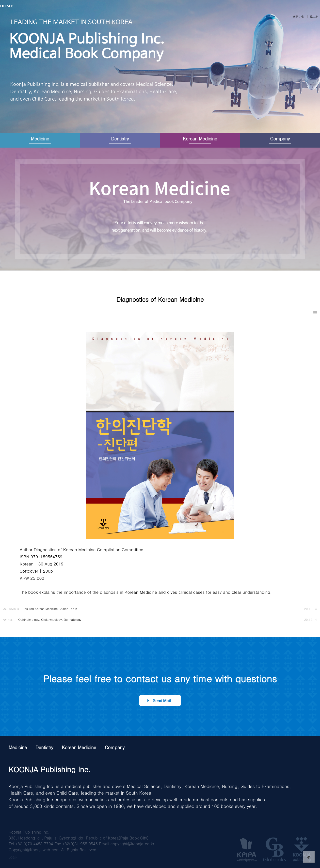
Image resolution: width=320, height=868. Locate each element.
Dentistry (120, 139)
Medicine (40, 139)
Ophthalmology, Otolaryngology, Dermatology (50, 619)
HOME (7, 6)
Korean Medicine (200, 139)
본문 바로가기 (0, 0)
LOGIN (13, 857)
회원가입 (299, 16)
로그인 (314, 16)
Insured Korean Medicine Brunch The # (50, 609)
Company (280, 139)
